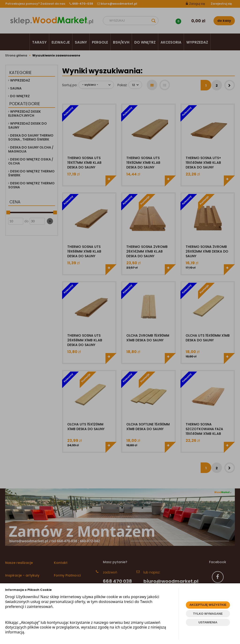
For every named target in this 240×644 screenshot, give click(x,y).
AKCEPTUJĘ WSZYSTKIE (208, 605)
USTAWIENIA (208, 622)
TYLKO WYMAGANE (208, 614)
